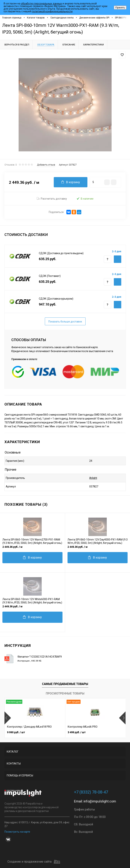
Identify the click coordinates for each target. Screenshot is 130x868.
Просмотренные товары (65, 693)
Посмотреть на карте (17, 832)
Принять (120, 8)
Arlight (93, 478)
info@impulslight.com (100, 801)
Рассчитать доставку (52, 199)
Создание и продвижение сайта (34, 862)
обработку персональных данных (41, 4)
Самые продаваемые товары (65, 684)
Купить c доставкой (118, 259)
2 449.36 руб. (12, 547)
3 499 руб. (77, 732)
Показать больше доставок (65, 322)
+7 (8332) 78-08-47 (91, 792)
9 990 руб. (16, 732)
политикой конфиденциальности (52, 11)
